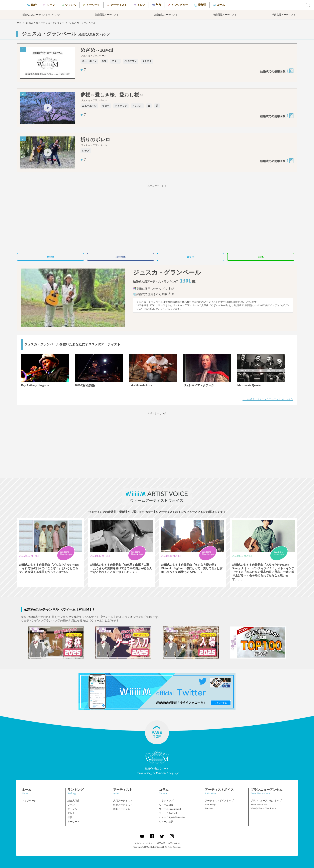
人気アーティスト (123, 801)
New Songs (210, 805)
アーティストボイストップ (219, 801)
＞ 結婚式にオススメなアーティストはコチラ (268, 399)
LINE (261, 257)
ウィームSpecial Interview (172, 817)
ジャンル (72, 809)
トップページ (29, 801)
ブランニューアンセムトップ (266, 801)
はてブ (191, 257)
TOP (19, 23)
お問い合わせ (174, 843)
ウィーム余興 (166, 822)
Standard (209, 808)
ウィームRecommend (170, 809)
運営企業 (161, 843)
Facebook (120, 257)
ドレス (71, 813)
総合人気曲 (73, 801)
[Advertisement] (157, 218)
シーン (71, 805)
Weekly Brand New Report (264, 808)
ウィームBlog (166, 805)
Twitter (50, 257)
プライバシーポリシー (144, 843)
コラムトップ (166, 801)
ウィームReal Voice (169, 813)
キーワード (73, 822)
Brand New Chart (259, 805)
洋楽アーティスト (123, 809)
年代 (70, 817)
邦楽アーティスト (123, 805)
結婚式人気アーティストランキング (45, 23)
